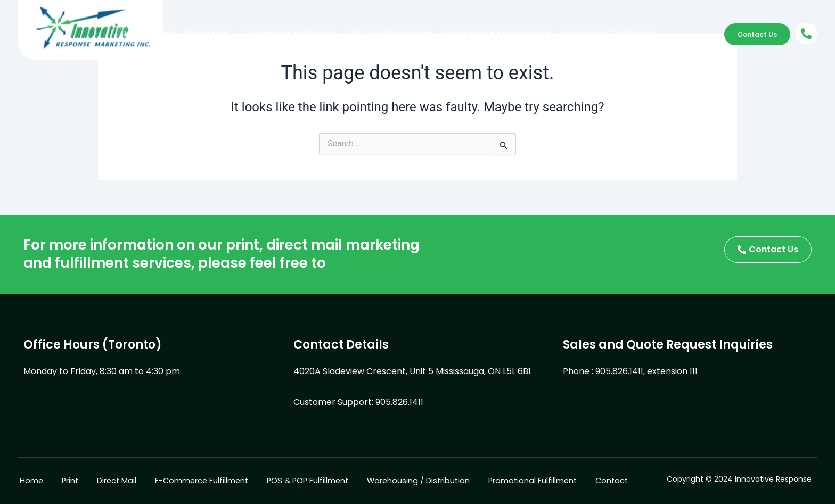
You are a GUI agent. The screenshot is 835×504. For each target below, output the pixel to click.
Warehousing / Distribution (442, 34)
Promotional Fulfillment (537, 34)
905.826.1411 (399, 400)
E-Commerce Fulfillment (264, 34)
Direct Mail (195, 34)
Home (131, 34)
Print (160, 34)
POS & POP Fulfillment (351, 34)
